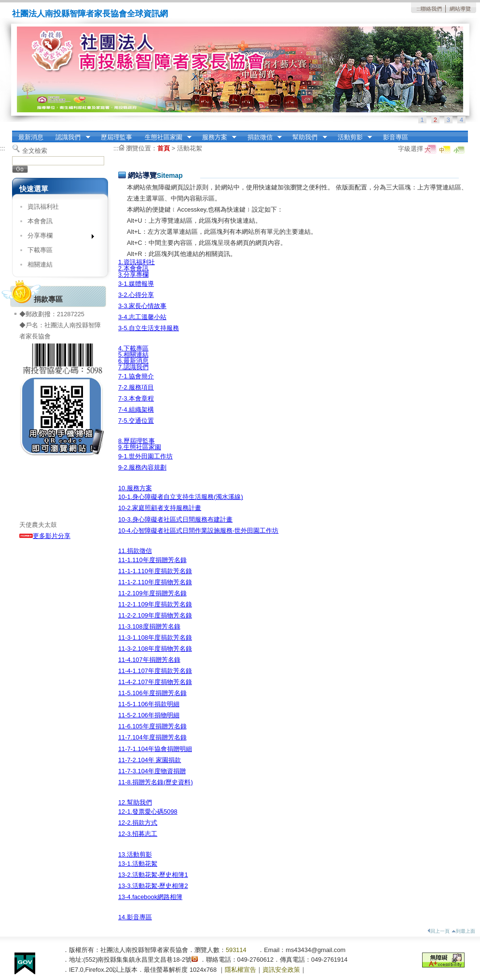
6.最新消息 (133, 361)
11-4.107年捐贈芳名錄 (149, 660)
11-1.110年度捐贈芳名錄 (152, 560)
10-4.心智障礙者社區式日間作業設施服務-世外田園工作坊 (198, 530)
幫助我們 (307, 137)
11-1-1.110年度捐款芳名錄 (155, 571)
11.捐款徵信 (135, 551)
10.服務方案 (135, 488)
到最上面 (463, 931)
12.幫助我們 (135, 802)
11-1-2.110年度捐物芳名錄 (155, 582)
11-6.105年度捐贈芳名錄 (152, 726)
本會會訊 (40, 221)
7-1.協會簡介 (136, 376)
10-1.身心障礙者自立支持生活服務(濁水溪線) (181, 497)
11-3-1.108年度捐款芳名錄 (155, 638)
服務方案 (216, 137)
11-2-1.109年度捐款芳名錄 (155, 604)
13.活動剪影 (135, 854)
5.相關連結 (133, 355)
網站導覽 (460, 9)
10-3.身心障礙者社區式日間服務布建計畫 (175, 519)
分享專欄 (58, 237)
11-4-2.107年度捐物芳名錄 (155, 682)
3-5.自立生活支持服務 (149, 328)
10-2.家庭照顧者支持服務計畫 (160, 508)
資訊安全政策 (281, 970)
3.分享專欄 (133, 275)
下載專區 (40, 250)
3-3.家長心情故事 (142, 306)
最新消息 (31, 137)
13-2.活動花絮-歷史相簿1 (153, 875)
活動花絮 (190, 148)
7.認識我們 (133, 367)
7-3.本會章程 (136, 398)
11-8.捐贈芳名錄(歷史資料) (156, 782)
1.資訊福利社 (137, 262)
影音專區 (396, 137)
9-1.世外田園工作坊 (145, 456)
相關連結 (40, 264)
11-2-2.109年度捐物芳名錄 (155, 615)
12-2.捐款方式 (138, 823)
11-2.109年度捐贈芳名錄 (152, 593)
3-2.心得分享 (136, 295)
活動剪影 (352, 137)
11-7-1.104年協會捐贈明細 (155, 749)
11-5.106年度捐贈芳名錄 (152, 693)
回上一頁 (439, 931)
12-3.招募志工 (138, 834)
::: (418, 9)
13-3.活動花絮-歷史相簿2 (153, 886)
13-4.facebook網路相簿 (150, 897)
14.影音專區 (135, 917)
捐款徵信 (261, 137)
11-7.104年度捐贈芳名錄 (152, 737)
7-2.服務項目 (136, 387)
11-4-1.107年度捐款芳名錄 (155, 671)
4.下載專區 (133, 348)
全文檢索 (35, 151)
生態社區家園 (165, 137)
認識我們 (70, 137)
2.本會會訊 (133, 268)
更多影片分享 (45, 536)
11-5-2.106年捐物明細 (149, 715)
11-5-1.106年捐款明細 (149, 704)
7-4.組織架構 (136, 409)
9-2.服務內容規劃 (142, 467)
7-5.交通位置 (136, 421)
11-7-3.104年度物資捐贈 (152, 771)
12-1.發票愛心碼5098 (148, 812)
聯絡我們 (431, 9)
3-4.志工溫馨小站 (142, 317)
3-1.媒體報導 (136, 284)
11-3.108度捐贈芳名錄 (149, 626)
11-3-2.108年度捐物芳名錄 (155, 649)
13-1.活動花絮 (138, 864)
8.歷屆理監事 (137, 441)
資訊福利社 (43, 207)
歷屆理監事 (117, 137)
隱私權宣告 (240, 970)
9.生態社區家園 (140, 447)
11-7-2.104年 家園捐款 (150, 760)
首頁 (164, 148)
